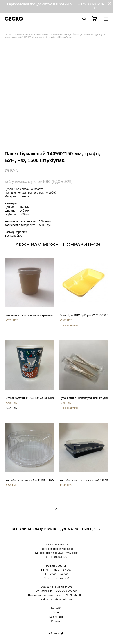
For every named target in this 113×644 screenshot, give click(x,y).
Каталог (56, 608)
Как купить (56, 617)
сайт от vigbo (56, 633)
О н (55, 612)
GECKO (14, 19)
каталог (8, 35)
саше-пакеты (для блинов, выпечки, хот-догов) (78, 35)
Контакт (57, 621)
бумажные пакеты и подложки (33, 35)
